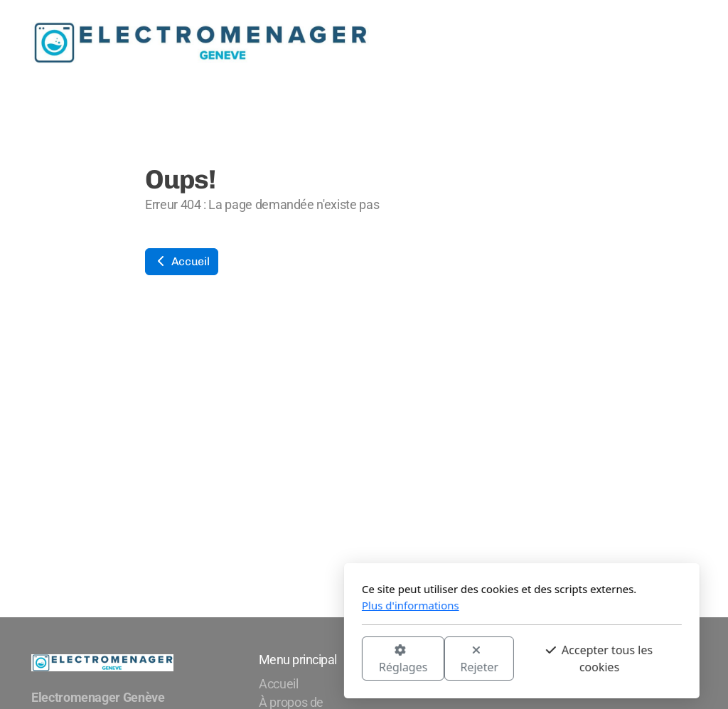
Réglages (245, 660)
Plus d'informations (253, 605)
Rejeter (322, 660)
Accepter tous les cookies (441, 659)
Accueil (182, 261)
